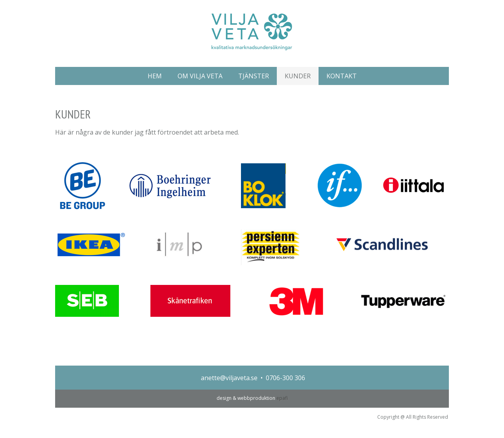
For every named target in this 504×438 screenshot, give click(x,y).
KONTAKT (342, 76)
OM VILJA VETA (200, 76)
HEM (155, 76)
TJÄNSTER (254, 76)
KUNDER (298, 76)
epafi (282, 398)
